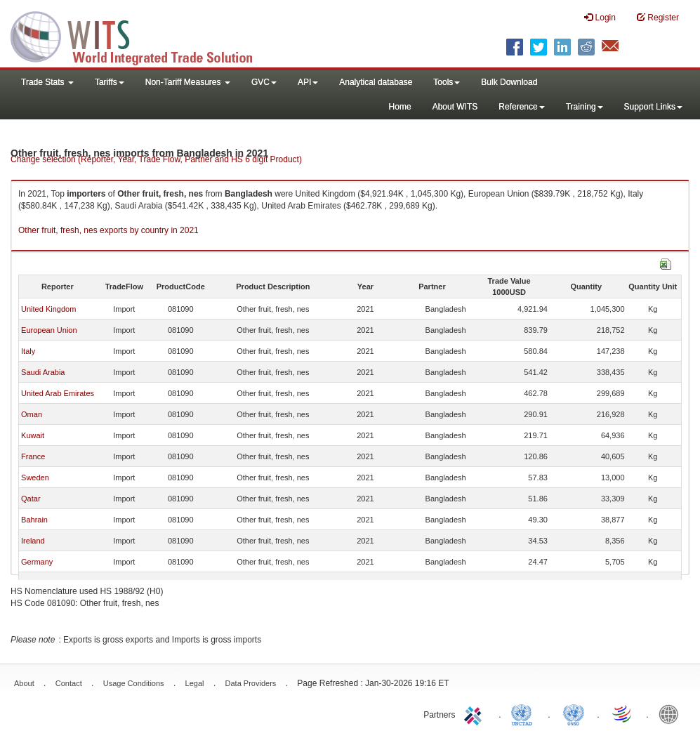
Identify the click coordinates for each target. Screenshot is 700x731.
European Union (49, 330)
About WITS (455, 107)
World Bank (672, 713)
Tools (447, 82)
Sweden (35, 478)
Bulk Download (509, 82)
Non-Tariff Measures (188, 82)
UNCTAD (524, 713)
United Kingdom (48, 309)
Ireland (33, 541)
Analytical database (376, 82)
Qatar (31, 499)
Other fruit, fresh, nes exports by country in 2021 (108, 230)
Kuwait (33, 435)
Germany (37, 562)
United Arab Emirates (58, 393)
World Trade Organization (623, 713)
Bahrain (34, 520)
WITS (140, 35)
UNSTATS (574, 713)
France (33, 456)
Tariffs (110, 82)
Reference (521, 107)
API (308, 82)
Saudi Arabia (43, 372)
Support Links (653, 107)
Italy (28, 351)
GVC (264, 82)
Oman (32, 414)
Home (400, 107)
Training (585, 107)
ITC (475, 713)
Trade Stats (47, 82)
